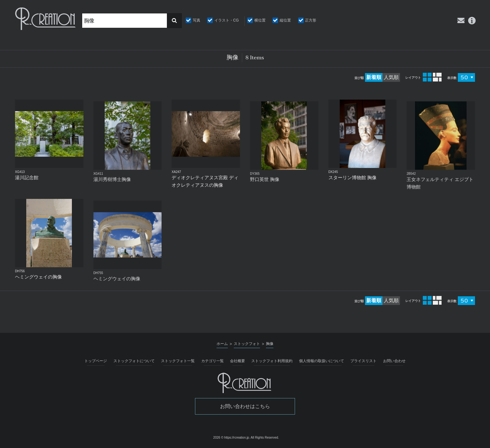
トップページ (96, 361)
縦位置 (285, 20)
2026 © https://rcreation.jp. (231, 438)
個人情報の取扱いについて (322, 361)
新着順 (374, 77)
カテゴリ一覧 (212, 361)
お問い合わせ (394, 361)
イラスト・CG (227, 20)
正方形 (311, 20)
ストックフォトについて (134, 361)
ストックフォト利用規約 (272, 361)
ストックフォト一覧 (178, 361)
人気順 (391, 77)
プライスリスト (363, 361)
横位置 (260, 20)
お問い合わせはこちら (245, 406)
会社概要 (237, 361)
